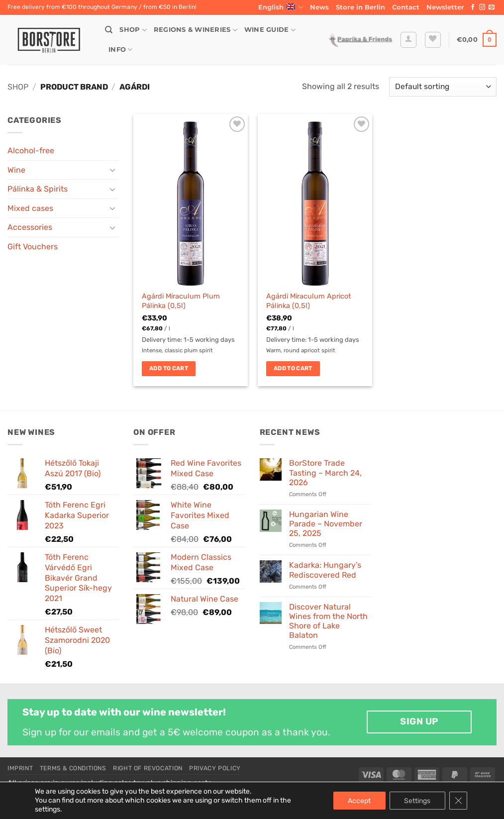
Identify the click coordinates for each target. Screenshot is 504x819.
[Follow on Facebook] (473, 7)
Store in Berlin (360, 7)
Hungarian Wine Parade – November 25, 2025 (326, 524)
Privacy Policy (215, 768)
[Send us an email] (492, 7)
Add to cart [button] (169, 368)
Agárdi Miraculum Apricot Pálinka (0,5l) (309, 301)
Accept (359, 800)
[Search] (109, 30)
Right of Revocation (148, 768)
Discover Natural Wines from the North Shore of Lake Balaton (328, 621)
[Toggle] (112, 170)
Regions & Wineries (196, 30)
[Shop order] (443, 87)
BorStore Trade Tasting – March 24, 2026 (325, 472)
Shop (133, 30)
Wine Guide (270, 30)
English (281, 7)
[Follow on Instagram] (482, 7)
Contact (406, 7)
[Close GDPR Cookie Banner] (458, 801)
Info (120, 50)
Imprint (20, 768)
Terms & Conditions (73, 768)
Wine (16, 170)
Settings (417, 800)
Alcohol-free (31, 151)
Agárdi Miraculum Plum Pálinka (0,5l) (181, 301)
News (319, 7)
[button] (445, 7)
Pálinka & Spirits (38, 189)
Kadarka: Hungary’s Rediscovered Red (325, 570)
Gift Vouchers (33, 247)
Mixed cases (30, 208)
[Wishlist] (433, 40)
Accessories (30, 227)
